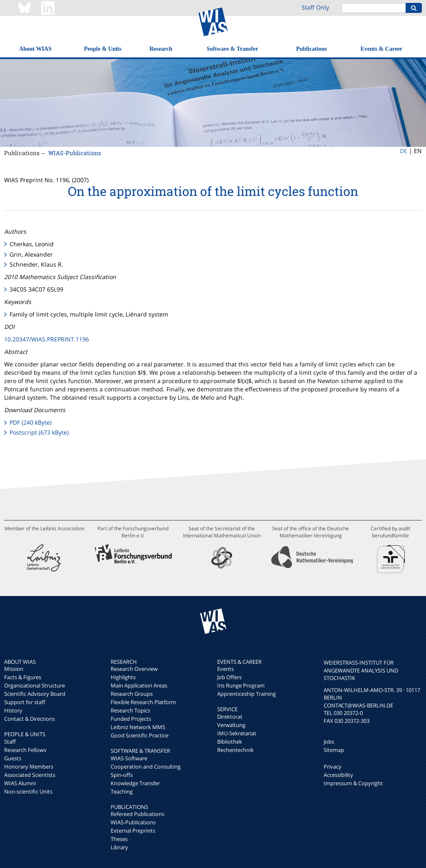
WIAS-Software (129, 758)
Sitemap (334, 750)
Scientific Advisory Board (35, 694)
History (13, 710)
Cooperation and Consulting (146, 767)
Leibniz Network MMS (138, 727)
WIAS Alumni (20, 783)
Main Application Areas (139, 685)
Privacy (333, 767)
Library (119, 847)
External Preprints (133, 831)
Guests (13, 758)
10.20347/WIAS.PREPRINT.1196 (47, 339)
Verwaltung (231, 725)
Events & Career (382, 49)
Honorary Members (29, 767)
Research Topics (130, 710)
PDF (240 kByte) (31, 422)
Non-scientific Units (28, 791)
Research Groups (132, 694)
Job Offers (229, 677)
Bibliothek (230, 742)
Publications (312, 49)
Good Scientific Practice (140, 735)
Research (161, 49)
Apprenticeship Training (246, 694)
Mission (14, 669)
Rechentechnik (235, 750)
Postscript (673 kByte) (39, 432)
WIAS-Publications (75, 153)
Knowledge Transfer (135, 783)
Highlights (123, 677)
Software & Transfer (233, 49)
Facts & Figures (23, 677)
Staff (10, 742)
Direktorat (230, 717)
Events (225, 669)
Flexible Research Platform (143, 702)
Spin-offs (122, 775)
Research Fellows (25, 750)
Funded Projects (131, 719)
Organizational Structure (35, 685)
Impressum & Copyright (353, 783)
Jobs (329, 742)
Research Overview (134, 669)
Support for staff (25, 702)
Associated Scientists (30, 775)
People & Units (103, 49)
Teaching (122, 791)
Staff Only (315, 7)
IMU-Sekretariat (237, 733)
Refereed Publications (137, 814)
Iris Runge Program (241, 685)
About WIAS (35, 49)
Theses (119, 839)
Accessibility (338, 775)
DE (404, 151)
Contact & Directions (30, 719)
